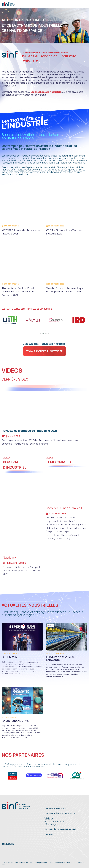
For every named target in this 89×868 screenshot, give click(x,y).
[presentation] (43, 330)
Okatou (80, 862)
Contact (49, 834)
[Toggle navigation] (84, 4)
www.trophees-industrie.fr (44, 351)
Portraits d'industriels (55, 821)
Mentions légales (36, 862)
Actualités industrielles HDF (60, 829)
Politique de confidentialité (55, 862)
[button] (40, 334)
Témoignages (51, 824)
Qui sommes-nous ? (55, 808)
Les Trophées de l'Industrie (60, 813)
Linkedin (8, 844)
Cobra (4, 864)
